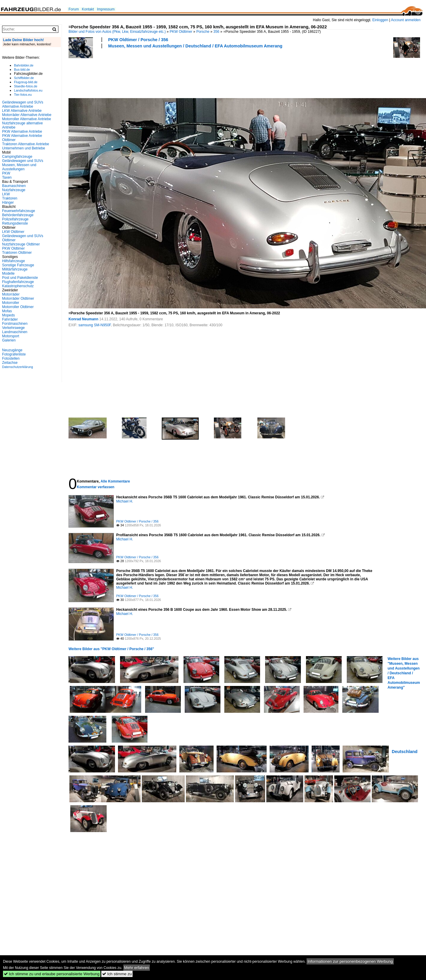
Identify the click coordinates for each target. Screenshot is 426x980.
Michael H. (125, 501)
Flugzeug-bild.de (26, 82)
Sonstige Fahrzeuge (18, 265)
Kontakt (88, 9)
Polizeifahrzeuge (15, 219)
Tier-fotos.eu (23, 95)
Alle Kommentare (115, 481)
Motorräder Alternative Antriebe (27, 115)
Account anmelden (406, 20)
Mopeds (8, 315)
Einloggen (380, 20)
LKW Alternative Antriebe (22, 111)
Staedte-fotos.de (26, 86)
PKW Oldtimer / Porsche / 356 (138, 40)
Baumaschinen (14, 186)
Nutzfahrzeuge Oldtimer (21, 244)
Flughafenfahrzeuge (18, 282)
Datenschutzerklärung (18, 367)
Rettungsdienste (15, 223)
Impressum (106, 9)
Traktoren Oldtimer (17, 253)
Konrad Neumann (83, 319)
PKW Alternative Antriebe (22, 132)
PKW (6, 173)
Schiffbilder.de (24, 78)
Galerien (9, 340)
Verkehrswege (13, 328)
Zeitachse (10, 363)
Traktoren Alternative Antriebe (26, 144)
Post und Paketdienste (20, 278)
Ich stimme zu (117, 974)
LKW (6, 194)
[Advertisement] (177, 72)
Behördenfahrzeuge (18, 215)
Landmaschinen (15, 332)
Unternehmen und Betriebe (24, 148)
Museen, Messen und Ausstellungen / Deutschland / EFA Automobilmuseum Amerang (195, 46)
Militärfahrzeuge (15, 269)
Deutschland (405, 752)
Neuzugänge (12, 350)
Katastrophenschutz (18, 286)
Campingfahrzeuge (17, 157)
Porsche (203, 32)
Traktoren (10, 198)
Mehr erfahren (137, 968)
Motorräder (11, 294)
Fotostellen (11, 358)
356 (216, 32)
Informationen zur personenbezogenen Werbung (350, 961)
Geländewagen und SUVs (23, 161)
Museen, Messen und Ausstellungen (19, 167)
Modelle (8, 273)
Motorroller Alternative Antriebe (27, 119)
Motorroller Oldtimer (18, 307)
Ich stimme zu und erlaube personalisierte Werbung (52, 974)
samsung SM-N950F (95, 325)
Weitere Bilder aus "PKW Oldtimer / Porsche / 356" (111, 649)
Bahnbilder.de (24, 65)
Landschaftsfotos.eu (28, 90)
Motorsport (11, 336)
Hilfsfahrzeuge (14, 261)
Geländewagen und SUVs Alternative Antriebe (23, 104)
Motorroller (11, 303)
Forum (74, 9)
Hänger (8, 203)
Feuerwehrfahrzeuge (19, 211)
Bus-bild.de (22, 69)
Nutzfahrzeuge (14, 190)
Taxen (7, 177)
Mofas (7, 311)
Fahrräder (10, 319)
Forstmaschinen (15, 324)
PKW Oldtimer (181, 32)
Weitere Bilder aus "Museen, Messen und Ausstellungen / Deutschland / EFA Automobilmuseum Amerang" (404, 673)
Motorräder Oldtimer (18, 299)
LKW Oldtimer (13, 232)
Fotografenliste (14, 354)
